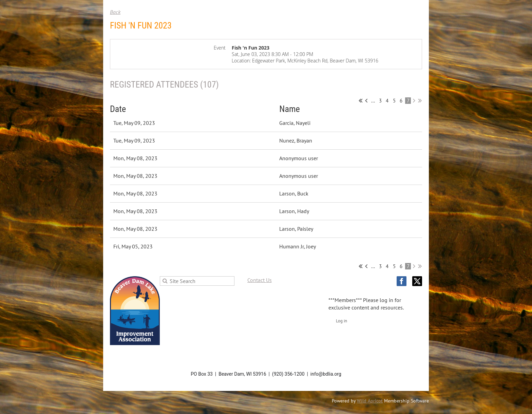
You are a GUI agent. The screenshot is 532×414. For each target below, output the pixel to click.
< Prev (366, 100)
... (373, 101)
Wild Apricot (370, 401)
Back (115, 12)
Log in (341, 321)
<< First (360, 100)
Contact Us (260, 280)
